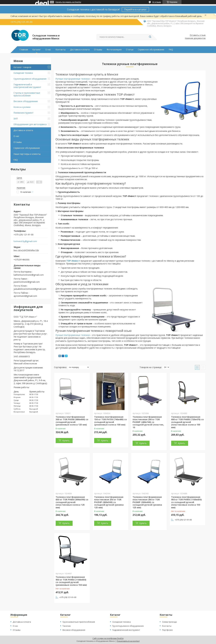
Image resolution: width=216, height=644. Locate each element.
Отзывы (98, 50)
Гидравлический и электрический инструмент (27, 86)
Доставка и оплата (80, 50)
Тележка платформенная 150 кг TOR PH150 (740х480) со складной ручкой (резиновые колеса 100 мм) (110, 421)
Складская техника (23, 73)
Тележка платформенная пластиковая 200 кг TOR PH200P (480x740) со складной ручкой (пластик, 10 (148, 422)
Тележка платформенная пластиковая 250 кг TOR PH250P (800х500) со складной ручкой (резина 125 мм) (109, 502)
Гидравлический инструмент (126, 630)
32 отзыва (157, 2)
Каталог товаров (22, 67)
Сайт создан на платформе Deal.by (108, 638)
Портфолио (167, 630)
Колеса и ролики (22, 107)
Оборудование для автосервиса (30, 124)
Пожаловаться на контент (128, 641)
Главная (24, 50)
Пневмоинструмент (23, 113)
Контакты (61, 50)
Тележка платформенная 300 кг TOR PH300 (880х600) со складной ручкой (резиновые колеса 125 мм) (72, 421)
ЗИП (16, 119)
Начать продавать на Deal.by (68, 2)
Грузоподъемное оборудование (30, 79)
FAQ (171, 50)
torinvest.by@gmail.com (25, 241)
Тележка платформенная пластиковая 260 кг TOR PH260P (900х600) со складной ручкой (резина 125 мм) (147, 502)
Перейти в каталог (135, 9)
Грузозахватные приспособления (79, 622)
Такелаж (67, 626)
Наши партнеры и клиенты (27, 154)
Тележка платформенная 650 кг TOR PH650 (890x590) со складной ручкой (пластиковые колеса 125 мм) (72, 502)
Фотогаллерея (114, 50)
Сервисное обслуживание (151, 50)
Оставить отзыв (198, 35)
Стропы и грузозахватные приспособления (27, 94)
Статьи (130, 50)
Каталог (37, 50)
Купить (66, 440)
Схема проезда (169, 622)
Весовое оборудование (26, 101)
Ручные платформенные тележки (73, 79)
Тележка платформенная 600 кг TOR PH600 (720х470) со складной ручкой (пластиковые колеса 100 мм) (187, 422)
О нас (48, 50)
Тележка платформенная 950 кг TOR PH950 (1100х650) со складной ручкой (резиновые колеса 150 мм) (71, 581)
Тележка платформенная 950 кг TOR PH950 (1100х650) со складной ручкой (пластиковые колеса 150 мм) (186, 502)
